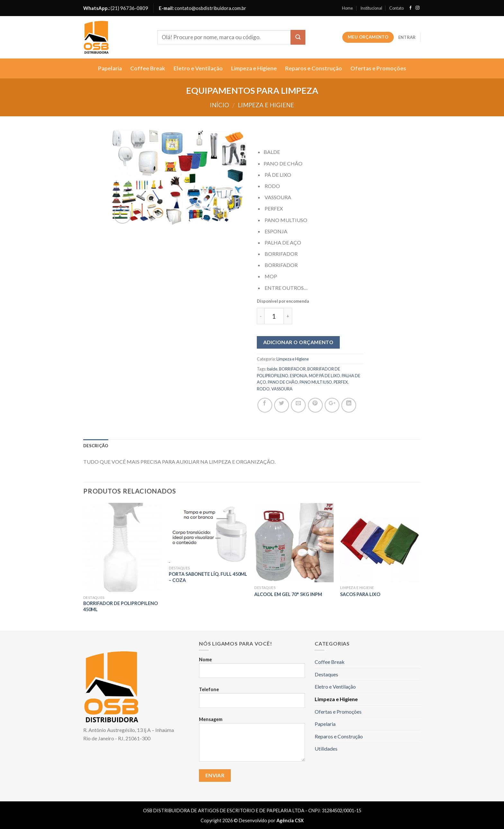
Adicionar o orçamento (298, 342)
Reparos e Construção (314, 68)
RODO (263, 389)
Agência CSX (290, 820)
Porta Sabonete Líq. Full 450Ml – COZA (208, 577)
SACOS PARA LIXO (360, 594)
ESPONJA (299, 376)
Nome (252, 670)
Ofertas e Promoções (378, 68)
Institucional (371, 8)
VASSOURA (282, 389)
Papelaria (110, 68)
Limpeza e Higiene (254, 68)
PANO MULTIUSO (316, 382)
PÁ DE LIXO (330, 376)
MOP (313, 376)
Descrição (96, 446)
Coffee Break (148, 68)
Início (220, 105)
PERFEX (341, 382)
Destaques (326, 674)
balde (272, 369)
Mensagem (252, 742)
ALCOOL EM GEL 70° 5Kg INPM (288, 594)
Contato (396, 8)
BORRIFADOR (292, 369)
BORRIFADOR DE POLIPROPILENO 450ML (121, 606)
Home (347, 8)
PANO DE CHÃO (283, 382)
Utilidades (326, 749)
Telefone (252, 700)
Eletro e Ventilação (198, 68)
